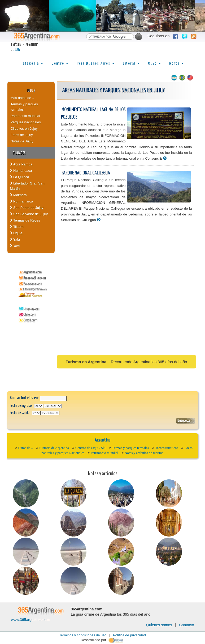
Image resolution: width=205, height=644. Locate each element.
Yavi (15, 246)
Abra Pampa (21, 164)
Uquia (16, 233)
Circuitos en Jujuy (24, 129)
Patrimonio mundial (25, 116)
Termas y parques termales (24, 107)
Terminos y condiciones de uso (83, 635)
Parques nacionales (26, 122)
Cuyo (154, 63)
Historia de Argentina (54, 448)
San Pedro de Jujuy (27, 208)
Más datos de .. (22, 98)
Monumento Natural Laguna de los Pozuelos (93, 114)
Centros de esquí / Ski (90, 448)
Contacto (186, 625)
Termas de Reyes (25, 220)
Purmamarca (22, 201)
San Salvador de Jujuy (29, 214)
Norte (176, 63)
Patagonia (32, 63)
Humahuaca (21, 171)
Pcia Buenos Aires (95, 63)
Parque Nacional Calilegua (86, 173)
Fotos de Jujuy (22, 135)
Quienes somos (159, 625)
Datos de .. (25, 448)
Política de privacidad (129, 635)
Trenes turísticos (167, 448)
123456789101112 (53, 406)
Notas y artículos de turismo (144, 453)
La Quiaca (20, 177)
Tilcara (17, 227)
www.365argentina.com (30, 620)
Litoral (131, 63)
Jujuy (17, 50)
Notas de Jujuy (22, 141)
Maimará (18, 195)
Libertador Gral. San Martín (27, 186)
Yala (15, 239)
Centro (60, 63)
